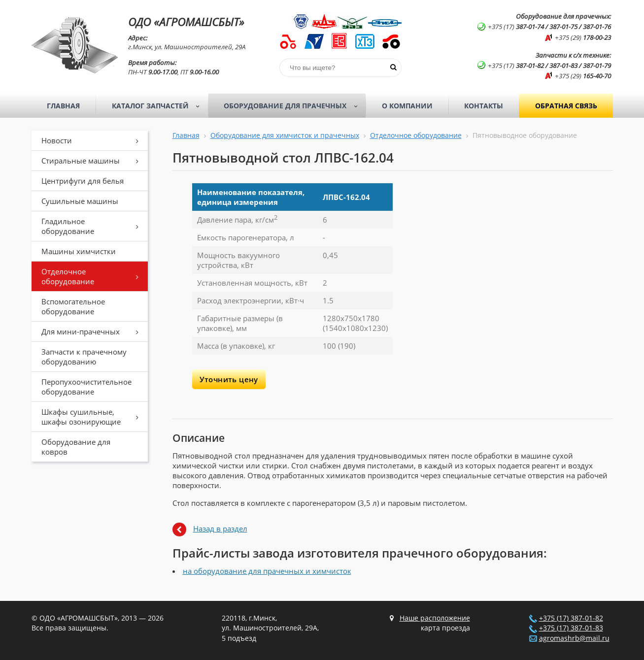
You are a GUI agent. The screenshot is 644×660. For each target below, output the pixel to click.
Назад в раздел (220, 528)
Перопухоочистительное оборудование (86, 387)
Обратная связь (566, 106)
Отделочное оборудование (94, 276)
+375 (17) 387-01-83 (571, 628)
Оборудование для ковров (76, 447)
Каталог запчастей (159, 106)
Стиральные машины (94, 161)
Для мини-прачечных (94, 331)
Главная (63, 106)
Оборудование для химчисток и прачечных (285, 135)
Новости (94, 140)
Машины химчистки (79, 251)
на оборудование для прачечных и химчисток (267, 571)
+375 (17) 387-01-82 (571, 618)
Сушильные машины (80, 201)
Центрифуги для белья (83, 181)
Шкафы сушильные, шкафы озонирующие (94, 417)
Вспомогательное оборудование (73, 306)
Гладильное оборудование (94, 226)
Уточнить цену (229, 379)
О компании (407, 106)
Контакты (484, 106)
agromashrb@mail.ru (574, 638)
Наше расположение (435, 618)
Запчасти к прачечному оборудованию (84, 357)
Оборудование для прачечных (294, 106)
